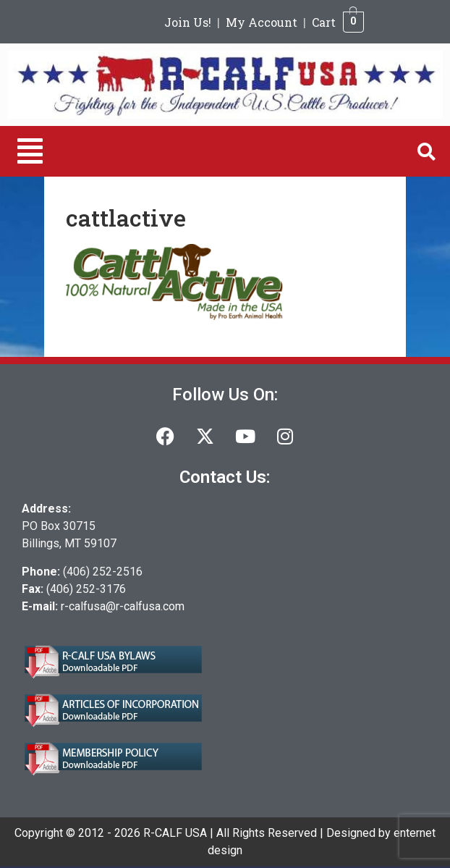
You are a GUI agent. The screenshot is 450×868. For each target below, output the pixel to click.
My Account (262, 22)
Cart (324, 22)
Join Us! (188, 22)
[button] (30, 151)
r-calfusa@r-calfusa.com (123, 606)
